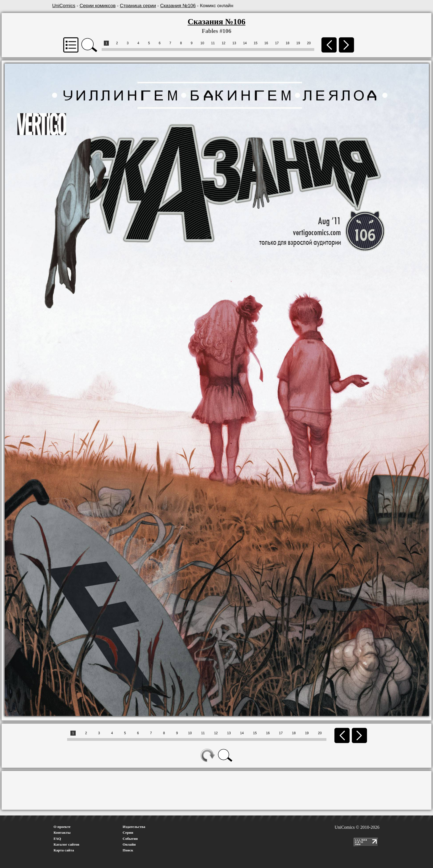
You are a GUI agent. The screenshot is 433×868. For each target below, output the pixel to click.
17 (277, 43)
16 (266, 43)
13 (234, 43)
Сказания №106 (178, 6)
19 (298, 43)
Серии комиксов (97, 6)
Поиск (128, 850)
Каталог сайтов (66, 844)
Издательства (134, 827)
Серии (128, 832)
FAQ (57, 839)
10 (202, 43)
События (130, 839)
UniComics (64, 6)
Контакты (62, 832)
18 (288, 43)
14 (245, 43)
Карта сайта (64, 850)
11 (213, 43)
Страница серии (138, 6)
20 (309, 43)
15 (256, 43)
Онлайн (129, 844)
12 (224, 43)
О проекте (62, 827)
